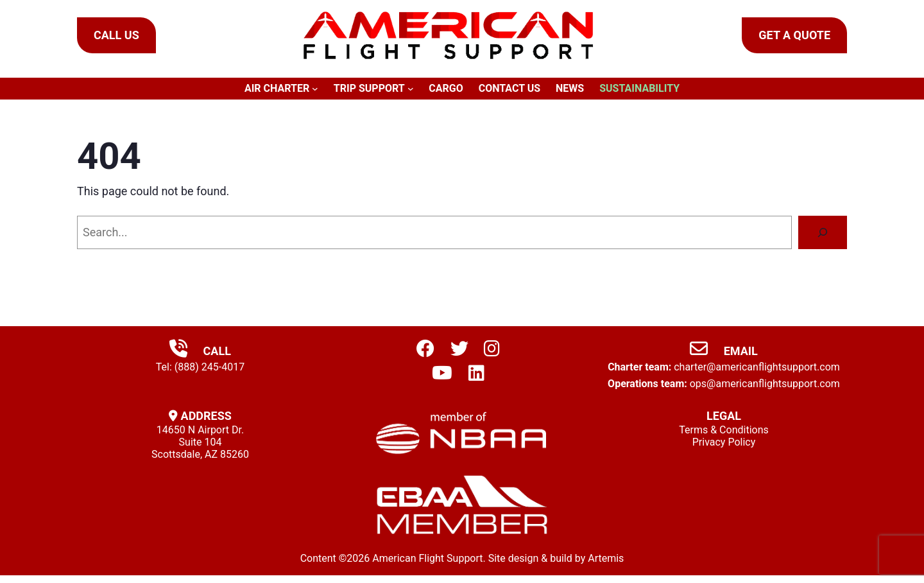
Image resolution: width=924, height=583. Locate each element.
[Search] (823, 232)
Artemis (606, 558)
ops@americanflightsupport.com (765, 384)
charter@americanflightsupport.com (757, 367)
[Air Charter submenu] (315, 89)
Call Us (116, 35)
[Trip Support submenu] (411, 89)
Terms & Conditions (724, 430)
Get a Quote (794, 35)
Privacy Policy (724, 442)
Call (200, 351)
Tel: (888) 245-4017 (200, 367)
